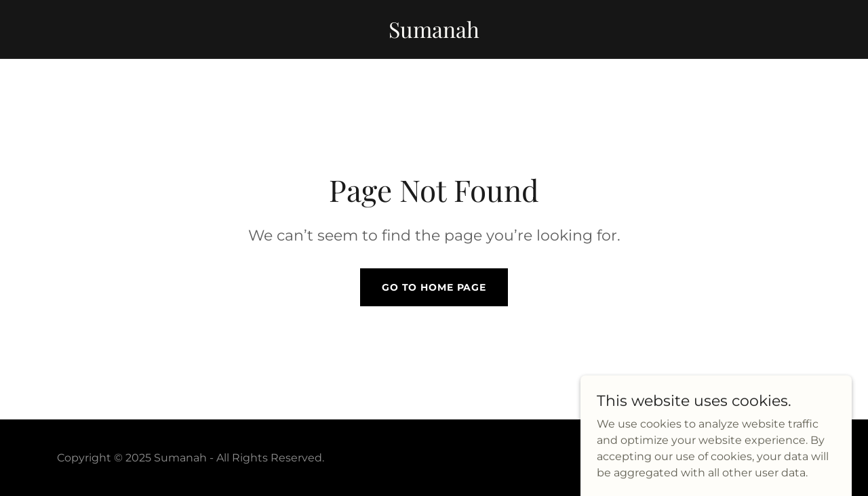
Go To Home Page (434, 287)
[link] (434, 34)
